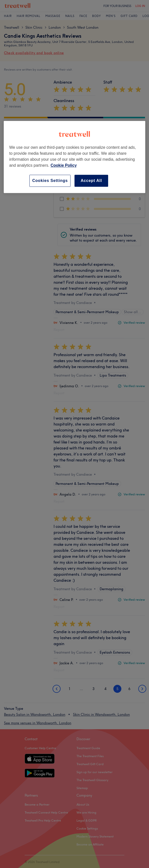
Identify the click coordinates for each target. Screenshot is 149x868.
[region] (74, 157)
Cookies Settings (50, 181)
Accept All (91, 181)
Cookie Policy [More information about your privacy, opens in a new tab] (64, 165)
